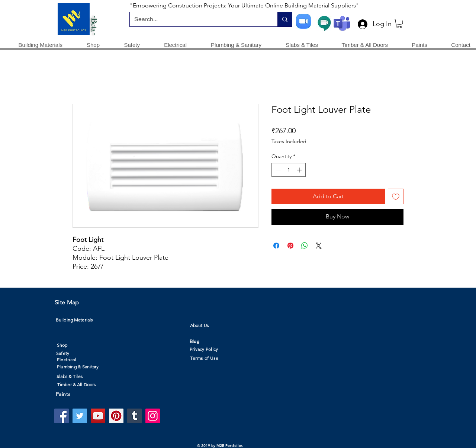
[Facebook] (62, 416)
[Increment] (300, 170)
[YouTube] (98, 416)
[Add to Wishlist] (396, 196)
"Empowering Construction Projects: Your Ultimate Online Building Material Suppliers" (244, 5)
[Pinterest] (116, 416)
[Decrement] (277, 170)
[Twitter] (80, 416)
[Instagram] (153, 416)
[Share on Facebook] (276, 246)
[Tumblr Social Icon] (134, 416)
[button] (399, 23)
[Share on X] (319, 246)
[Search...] (198, 19)
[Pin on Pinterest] (290, 246)
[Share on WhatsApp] (305, 246)
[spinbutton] (289, 170)
